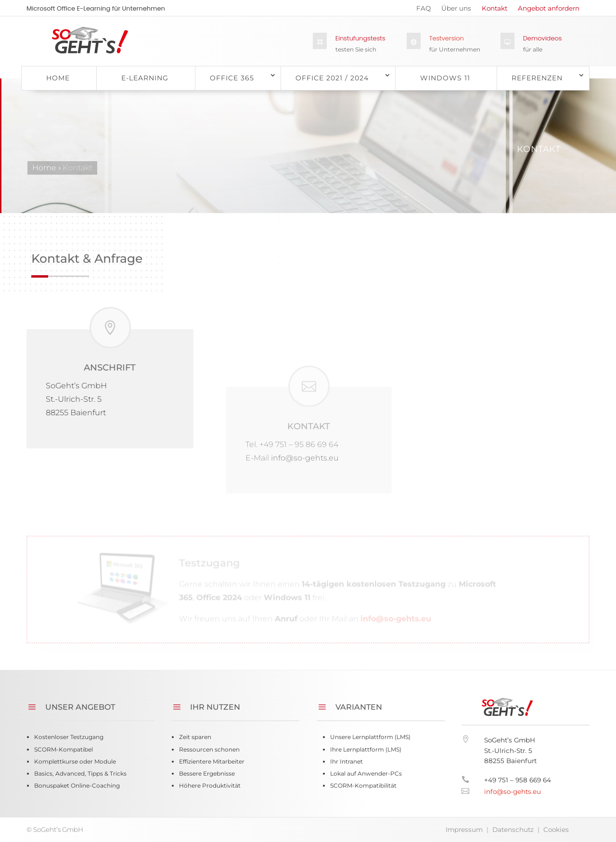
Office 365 (232, 78)
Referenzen (537, 78)
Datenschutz (513, 829)
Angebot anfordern (549, 10)
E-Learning (145, 78)
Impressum (464, 829)
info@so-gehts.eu (396, 659)
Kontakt (494, 10)
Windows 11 (445, 78)
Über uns (456, 10)
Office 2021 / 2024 (332, 78)
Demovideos (543, 38)
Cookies (556, 829)
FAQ (423, 10)
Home (58, 78)
